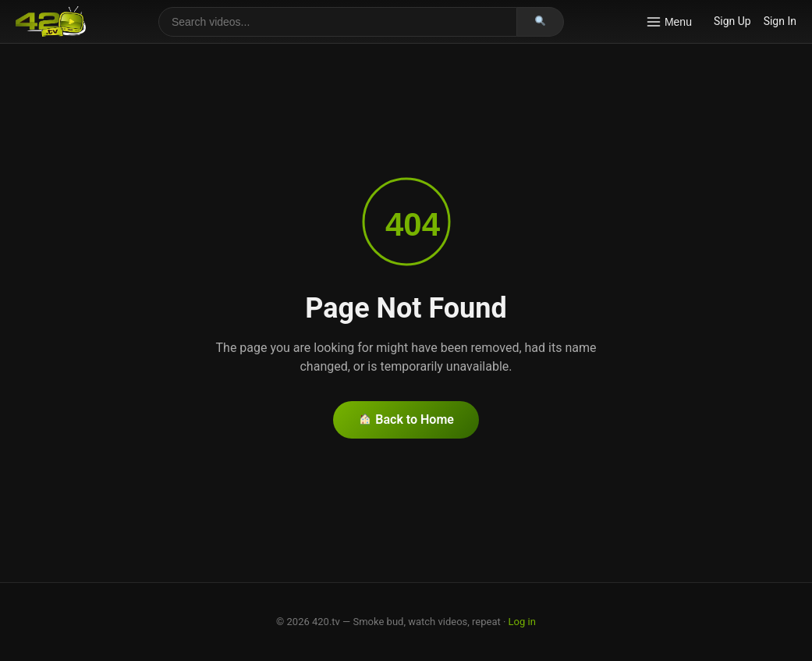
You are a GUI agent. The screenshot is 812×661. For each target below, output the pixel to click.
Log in (522, 622)
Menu (669, 22)
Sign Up (732, 21)
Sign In (780, 21)
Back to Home (406, 419)
